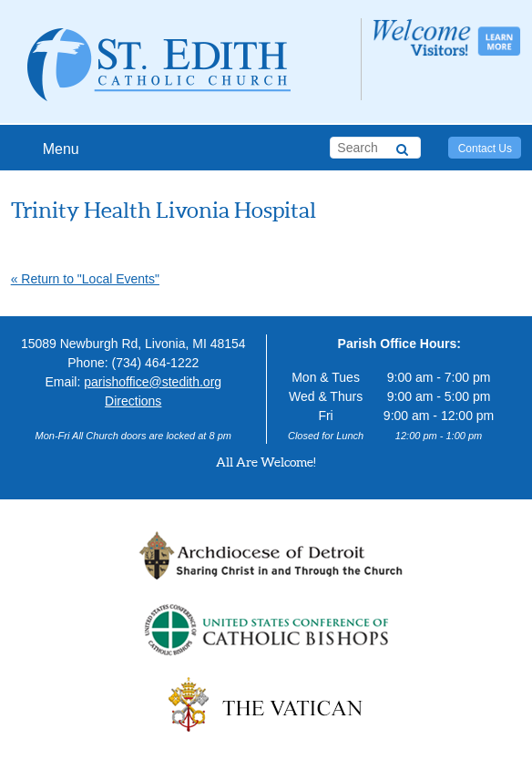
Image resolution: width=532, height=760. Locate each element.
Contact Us (485, 149)
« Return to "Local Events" (85, 279)
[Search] (402, 147)
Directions (133, 401)
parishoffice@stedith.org (153, 382)
